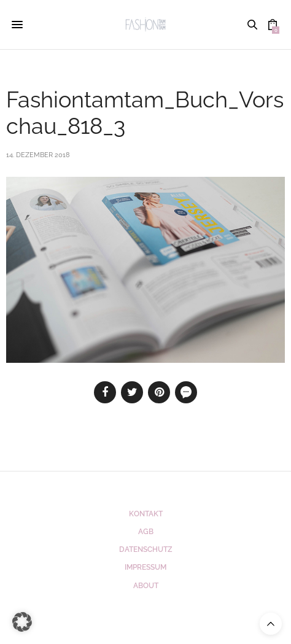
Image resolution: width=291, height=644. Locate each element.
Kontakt (146, 514)
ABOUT (146, 586)
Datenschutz (146, 549)
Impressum (145, 567)
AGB (146, 532)
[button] (22, 622)
